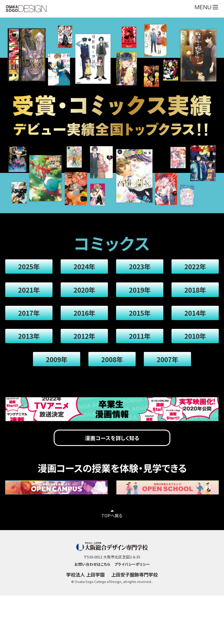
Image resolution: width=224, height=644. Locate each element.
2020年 (85, 294)
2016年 (85, 320)
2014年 (193, 320)
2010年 (193, 346)
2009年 (58, 372)
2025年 (31, 268)
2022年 (193, 268)
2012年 (85, 346)
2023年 (139, 268)
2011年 (139, 346)
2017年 (31, 320)
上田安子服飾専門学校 (136, 595)
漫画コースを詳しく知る (112, 454)
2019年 (139, 294)
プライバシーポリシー (132, 584)
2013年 (31, 346)
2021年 (31, 294)
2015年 (139, 320)
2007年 (166, 372)
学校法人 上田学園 (84, 595)
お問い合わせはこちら (92, 584)
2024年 (85, 268)
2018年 (193, 294)
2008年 (112, 372)
